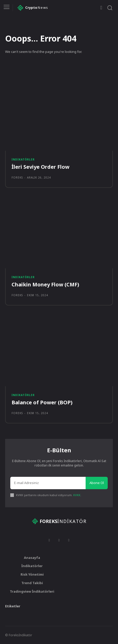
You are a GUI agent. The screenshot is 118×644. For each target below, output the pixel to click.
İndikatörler (23, 159)
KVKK (77, 495)
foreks (17, 178)
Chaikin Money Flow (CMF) (45, 284)
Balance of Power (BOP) (42, 402)
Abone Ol (97, 483)
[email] (48, 483)
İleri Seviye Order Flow (40, 167)
